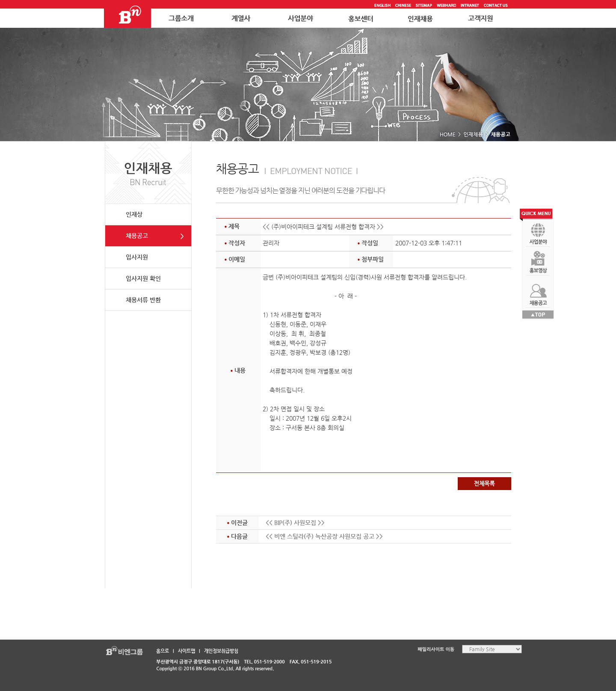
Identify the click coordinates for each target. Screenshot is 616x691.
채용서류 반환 (143, 300)
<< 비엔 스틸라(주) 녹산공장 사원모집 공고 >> (324, 536)
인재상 (134, 214)
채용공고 (137, 236)
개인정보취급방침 (221, 651)
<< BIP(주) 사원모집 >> (295, 523)
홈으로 (163, 651)
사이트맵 (187, 651)
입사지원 (137, 257)
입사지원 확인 (143, 278)
